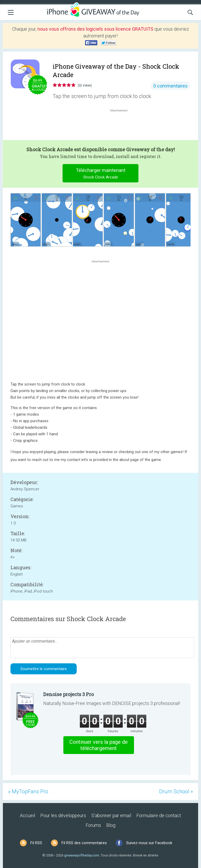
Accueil (27, 815)
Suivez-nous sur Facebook (149, 843)
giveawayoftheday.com (82, 855)
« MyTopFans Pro (28, 791)
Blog (111, 825)
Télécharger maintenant (101, 174)
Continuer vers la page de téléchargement (99, 745)
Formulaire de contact (159, 815)
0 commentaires (171, 86)
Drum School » (176, 791)
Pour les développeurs (63, 815)
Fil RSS (36, 843)
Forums (93, 825)
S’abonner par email (111, 815)
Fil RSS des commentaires (84, 843)
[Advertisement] (121, 126)
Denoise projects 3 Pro (68, 694)
